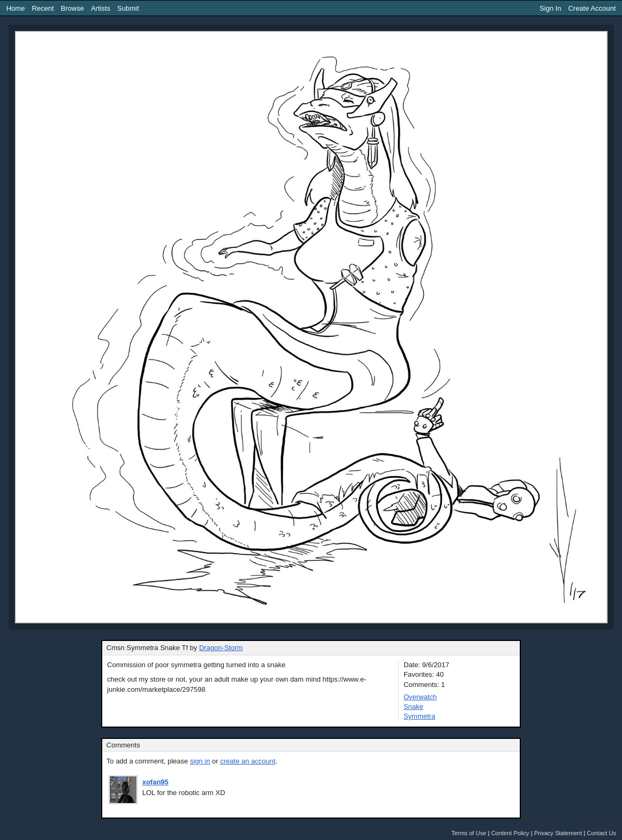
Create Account (592, 8)
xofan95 (155, 782)
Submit (128, 8)
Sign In (550, 8)
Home (16, 8)
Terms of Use (469, 833)
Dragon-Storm (221, 648)
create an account (248, 761)
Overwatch (420, 697)
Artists (101, 8)
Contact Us (601, 833)
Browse (73, 8)
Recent (43, 8)
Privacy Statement (558, 833)
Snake (414, 707)
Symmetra (419, 716)
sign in (200, 761)
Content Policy (510, 833)
